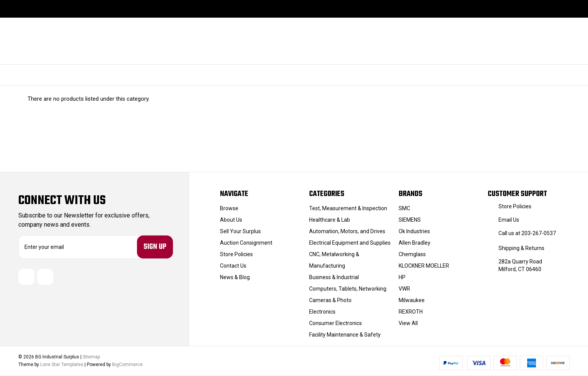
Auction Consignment (246, 243)
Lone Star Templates (62, 365)
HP (402, 277)
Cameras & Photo (330, 300)
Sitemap (91, 357)
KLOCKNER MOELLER (424, 266)
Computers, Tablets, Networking (348, 289)
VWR (404, 289)
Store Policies (236, 254)
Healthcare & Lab (330, 220)
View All (408, 323)
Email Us (509, 220)
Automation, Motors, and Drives (347, 231)
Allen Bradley (415, 243)
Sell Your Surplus (240, 231)
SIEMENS (410, 220)
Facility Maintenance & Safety (345, 335)
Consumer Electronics (336, 323)
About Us (231, 220)
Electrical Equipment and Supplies (350, 243)
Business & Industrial (334, 277)
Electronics (322, 312)
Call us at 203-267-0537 (527, 233)
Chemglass (412, 254)
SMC (404, 208)
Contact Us (233, 266)
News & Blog (235, 277)
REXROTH (411, 312)
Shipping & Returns (521, 248)
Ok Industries (414, 231)
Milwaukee (412, 300)
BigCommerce (127, 365)
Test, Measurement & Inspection (348, 208)
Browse (229, 208)
